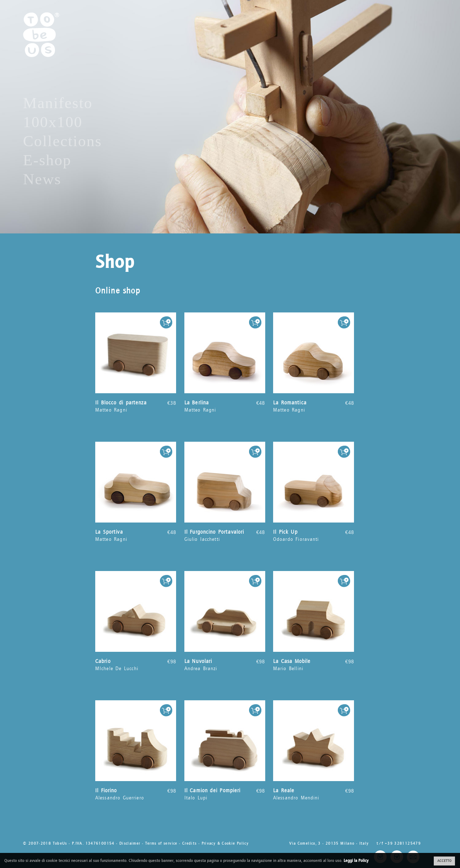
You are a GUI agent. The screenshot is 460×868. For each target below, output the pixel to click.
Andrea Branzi (225, 665)
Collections (63, 141)
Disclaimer (130, 843)
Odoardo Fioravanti (314, 535)
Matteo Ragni (136, 406)
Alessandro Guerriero (136, 794)
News (42, 179)
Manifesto (58, 103)
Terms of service (161, 843)
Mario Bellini (314, 665)
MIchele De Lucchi (136, 665)
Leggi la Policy (356, 860)
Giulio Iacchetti (225, 535)
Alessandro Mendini (314, 794)
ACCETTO (444, 861)
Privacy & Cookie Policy (225, 843)
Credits (190, 843)
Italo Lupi (225, 794)
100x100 (53, 122)
